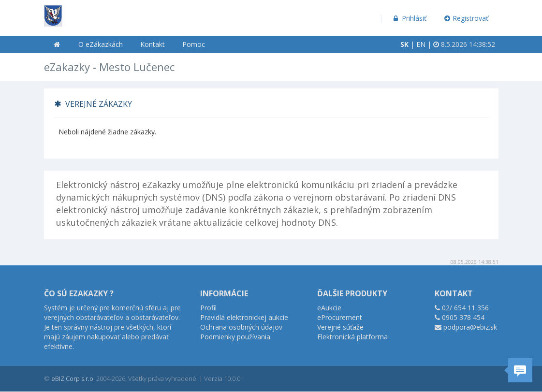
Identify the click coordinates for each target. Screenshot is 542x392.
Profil (208, 308)
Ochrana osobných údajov (241, 327)
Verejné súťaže (340, 327)
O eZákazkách (101, 44)
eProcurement (340, 317)
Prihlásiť (409, 18)
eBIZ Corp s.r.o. (73, 378)
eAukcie (329, 308)
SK (404, 44)
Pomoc (194, 44)
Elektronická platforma (352, 337)
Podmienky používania (235, 337)
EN (421, 44)
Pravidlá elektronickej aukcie (244, 317)
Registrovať (466, 18)
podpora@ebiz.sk (470, 327)
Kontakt (153, 44)
